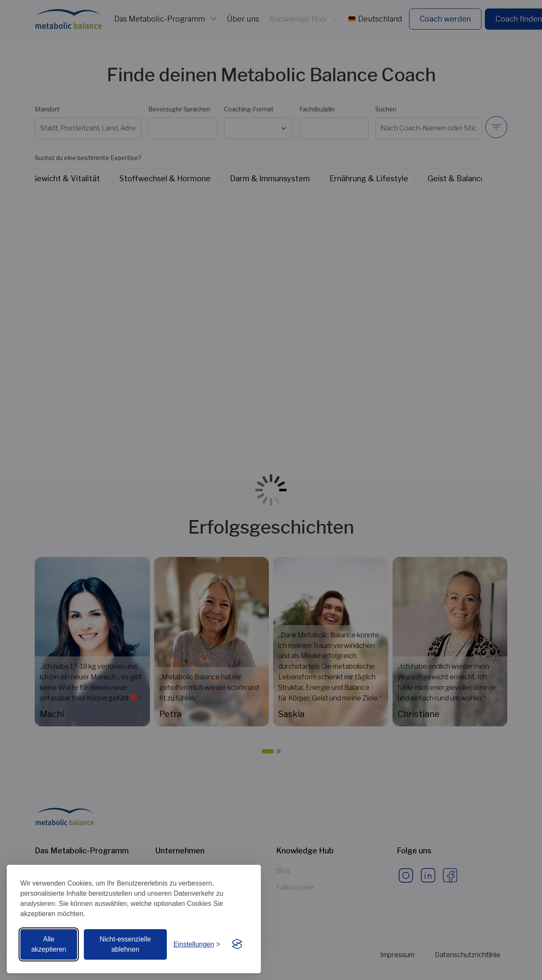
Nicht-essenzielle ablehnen (125, 944)
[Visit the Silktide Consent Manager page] (237, 944)
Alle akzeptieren (49, 944)
